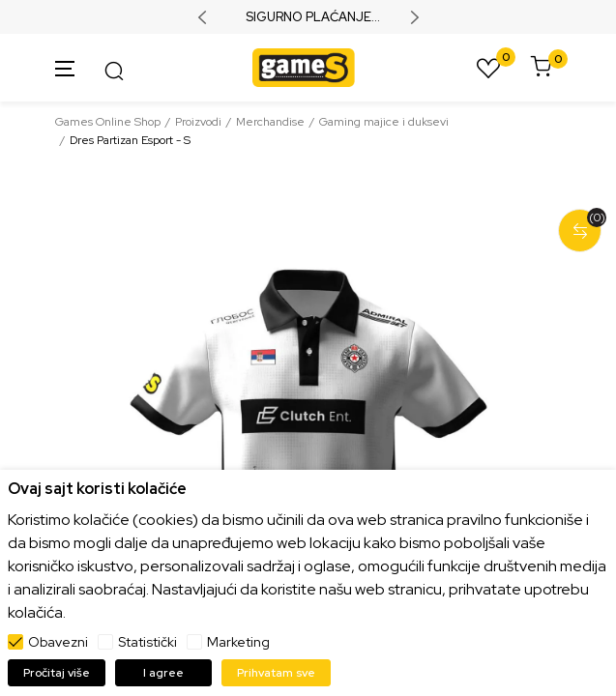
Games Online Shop (108, 122)
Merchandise (270, 122)
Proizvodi (198, 122)
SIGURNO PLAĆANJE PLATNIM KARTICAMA (308, 17)
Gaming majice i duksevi (384, 122)
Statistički (147, 642)
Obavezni (58, 642)
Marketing (238, 642)
